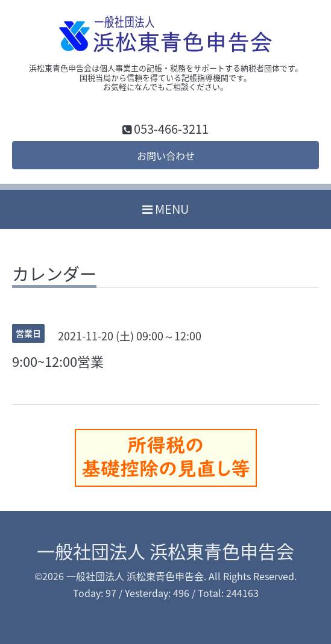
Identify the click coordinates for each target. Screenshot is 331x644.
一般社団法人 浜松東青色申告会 (165, 551)
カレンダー (54, 276)
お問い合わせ (166, 155)
